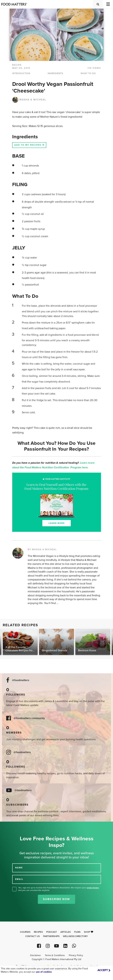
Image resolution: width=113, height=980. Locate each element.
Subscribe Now (56, 899)
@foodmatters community (29, 718)
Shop (89, 932)
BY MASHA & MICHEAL (42, 550)
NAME (19, 868)
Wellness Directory (75, 936)
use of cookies (44, 972)
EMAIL (19, 879)
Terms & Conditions (55, 955)
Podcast (52, 932)
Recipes (38, 932)
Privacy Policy (76, 955)
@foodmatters (21, 680)
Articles (66, 932)
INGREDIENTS (55, 73)
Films (77, 932)
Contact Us (33, 936)
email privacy (93, 888)
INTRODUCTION (21, 73)
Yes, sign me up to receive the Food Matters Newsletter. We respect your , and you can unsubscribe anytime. (59, 889)
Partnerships (51, 936)
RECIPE (17, 65)
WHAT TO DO (88, 73)
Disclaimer (35, 955)
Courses (25, 932)
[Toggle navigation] (108, 4)
